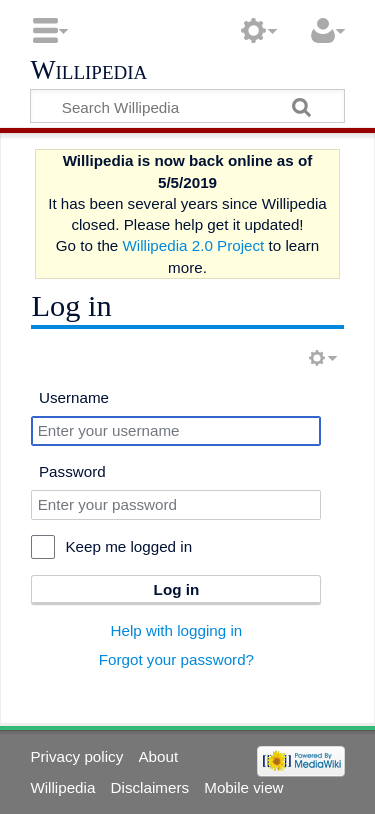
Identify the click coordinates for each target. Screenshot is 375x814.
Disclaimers (150, 787)
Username (74, 397)
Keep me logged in (128, 546)
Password (72, 471)
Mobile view (243, 787)
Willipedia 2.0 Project (194, 245)
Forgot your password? (176, 659)
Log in (177, 589)
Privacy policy (76, 756)
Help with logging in (177, 630)
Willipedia (88, 71)
